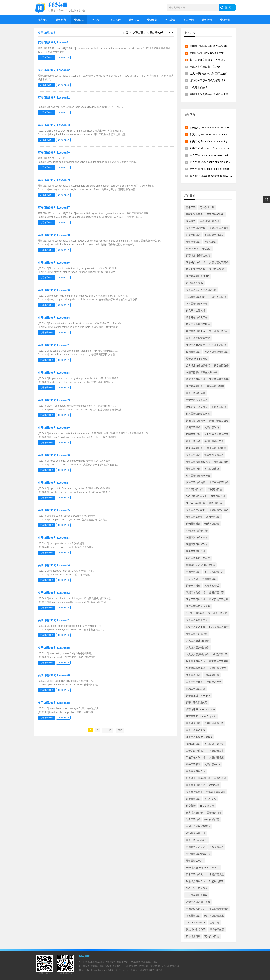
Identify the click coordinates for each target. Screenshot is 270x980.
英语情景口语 (193, 242)
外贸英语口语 (193, 799)
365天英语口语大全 (196, 496)
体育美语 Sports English (199, 737)
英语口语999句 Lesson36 (54, 290)
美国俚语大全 (214, 682)
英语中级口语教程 (196, 228)
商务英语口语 (193, 675)
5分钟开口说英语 (195, 613)
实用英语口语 (209, 579)
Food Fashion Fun (196, 923)
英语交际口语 (212, 936)
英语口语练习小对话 (197, 840)
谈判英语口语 (213, 517)
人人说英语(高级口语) (198, 654)
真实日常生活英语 (196, 311)
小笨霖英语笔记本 (216, 792)
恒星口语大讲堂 (218, 668)
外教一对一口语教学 (197, 888)
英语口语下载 (193, 441)
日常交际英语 (221, 366)
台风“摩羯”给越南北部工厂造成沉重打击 (212, 73)
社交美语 (191, 806)
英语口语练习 (216, 503)
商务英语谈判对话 (196, 551)
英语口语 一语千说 (214, 744)
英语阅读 (116, 20)
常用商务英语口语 (196, 847)
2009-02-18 (63, 57)
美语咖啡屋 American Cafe (200, 709)
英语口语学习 (212, 427)
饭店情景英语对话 (196, 379)
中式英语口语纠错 (196, 297)
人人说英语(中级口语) (198, 647)
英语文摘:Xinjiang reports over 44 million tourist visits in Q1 (223, 155)
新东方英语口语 (194, 386)
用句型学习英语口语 (197, 531)
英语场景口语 (193, 723)
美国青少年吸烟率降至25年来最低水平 (212, 46)
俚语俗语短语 (217, 929)
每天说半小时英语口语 (198, 778)
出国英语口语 (193, 572)
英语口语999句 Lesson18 (54, 703)
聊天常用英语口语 (196, 661)
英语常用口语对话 (196, 785)
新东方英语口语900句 (198, 276)
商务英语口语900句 (196, 304)
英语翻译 (170, 20)
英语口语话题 (216, 758)
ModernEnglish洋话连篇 (199, 249)
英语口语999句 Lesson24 (54, 565)
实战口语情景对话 (219, 909)
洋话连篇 (191, 221)
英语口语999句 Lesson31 (54, 345)
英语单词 (189, 20)
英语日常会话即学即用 (198, 324)
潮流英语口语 (193, 916)
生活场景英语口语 (196, 881)
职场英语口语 (212, 675)
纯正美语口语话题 (214, 916)
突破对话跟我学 (194, 214)
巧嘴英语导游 (193, 434)
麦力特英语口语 (194, 813)
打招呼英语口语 (218, 345)
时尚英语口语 (193, 819)
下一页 (108, 730)
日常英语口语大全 (196, 874)
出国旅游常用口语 (196, 909)
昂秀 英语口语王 (195, 489)
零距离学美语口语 (196, 592)
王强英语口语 (215, 489)
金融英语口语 (216, 592)
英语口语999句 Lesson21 (54, 620)
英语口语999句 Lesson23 (54, 538)
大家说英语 (210, 242)
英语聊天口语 (214, 813)
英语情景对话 (193, 936)
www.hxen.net (100, 970)
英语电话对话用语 (219, 262)
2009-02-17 (63, 112)
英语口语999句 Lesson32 (54, 98)
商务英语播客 (193, 764)
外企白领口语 (212, 819)
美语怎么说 (220, 778)
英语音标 (225, 20)
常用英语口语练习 (219, 331)
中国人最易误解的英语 (198, 826)
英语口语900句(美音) (197, 620)
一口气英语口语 (218, 297)
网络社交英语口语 (196, 262)
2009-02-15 (63, 663)
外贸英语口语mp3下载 (198, 476)
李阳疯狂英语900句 (196, 537)
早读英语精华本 (215, 386)
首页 (126, 33)
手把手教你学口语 (196, 758)
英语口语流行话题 (196, 393)
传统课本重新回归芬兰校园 (205, 67)
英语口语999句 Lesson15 (54, 648)
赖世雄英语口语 (194, 448)
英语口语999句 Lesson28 (54, 373)
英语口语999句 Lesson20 (54, 675)
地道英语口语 (219, 407)
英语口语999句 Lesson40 (54, 153)
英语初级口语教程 (209, 221)
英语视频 (207, 20)
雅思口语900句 (217, 269)
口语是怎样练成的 (196, 751)
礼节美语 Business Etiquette (201, 716)
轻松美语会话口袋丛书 (198, 558)
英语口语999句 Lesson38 (54, 235)
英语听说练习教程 (196, 269)
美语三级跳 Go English (198, 696)
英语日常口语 (193, 455)
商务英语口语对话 (219, 661)
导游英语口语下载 (196, 331)
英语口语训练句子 (214, 441)
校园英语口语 (193, 352)
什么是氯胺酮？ (199, 87)
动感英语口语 (212, 524)
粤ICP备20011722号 (151, 970)
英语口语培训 (193, 469)
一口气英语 (192, 579)
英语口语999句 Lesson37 (54, 208)
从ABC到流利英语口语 (217, 434)
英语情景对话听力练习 (198, 255)
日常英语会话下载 (196, 627)
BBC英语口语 (207, 806)
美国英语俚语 (193, 427)
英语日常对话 (193, 586)
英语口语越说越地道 (197, 634)
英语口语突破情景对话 (198, 338)
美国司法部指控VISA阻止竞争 (207, 53)
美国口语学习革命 (214, 235)
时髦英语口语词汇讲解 (198, 902)
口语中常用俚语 (194, 682)
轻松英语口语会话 (219, 599)
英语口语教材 (221, 462)
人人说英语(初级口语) (198, 641)
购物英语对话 (193, 524)
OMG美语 (214, 785)
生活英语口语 (220, 654)
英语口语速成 (212, 469)
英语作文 (152, 20)
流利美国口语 (193, 744)
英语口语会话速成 (196, 730)
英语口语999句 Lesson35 (54, 263)
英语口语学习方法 (219, 510)
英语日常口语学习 (214, 572)
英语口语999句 (156, 33)
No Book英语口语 (195, 503)
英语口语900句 (212, 764)
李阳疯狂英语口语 (219, 482)
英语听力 (61, 20)
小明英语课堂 (216, 874)
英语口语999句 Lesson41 (54, 43)
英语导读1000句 (195, 861)
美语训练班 (210, 799)
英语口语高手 (216, 751)
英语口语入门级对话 (197, 703)
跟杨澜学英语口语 (196, 833)
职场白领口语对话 (196, 689)
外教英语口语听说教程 (198, 414)
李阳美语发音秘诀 (219, 379)
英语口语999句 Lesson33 (54, 125)
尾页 (120, 730)
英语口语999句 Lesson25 (54, 510)
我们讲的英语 (216, 881)
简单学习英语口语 (214, 455)
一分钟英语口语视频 (197, 895)
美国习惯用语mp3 (196, 421)
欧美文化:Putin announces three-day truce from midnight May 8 (226, 127)
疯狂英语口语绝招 (196, 482)
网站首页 (43, 20)
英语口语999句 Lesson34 (54, 318)
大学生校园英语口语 (197, 400)
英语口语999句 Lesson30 (54, 428)
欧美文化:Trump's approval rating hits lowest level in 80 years (225, 141)
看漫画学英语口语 (196, 771)
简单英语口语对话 (196, 599)
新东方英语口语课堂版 (198, 606)
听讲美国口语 (193, 235)
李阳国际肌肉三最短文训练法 (202, 372)
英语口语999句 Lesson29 (54, 400)
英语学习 (97, 20)
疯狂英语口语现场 (218, 613)
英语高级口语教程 (219, 228)
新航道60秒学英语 (196, 929)
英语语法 (134, 20)
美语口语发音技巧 (219, 421)
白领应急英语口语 (214, 723)
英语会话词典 (207, 207)
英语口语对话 (218, 496)
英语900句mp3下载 (196, 359)
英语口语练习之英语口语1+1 (201, 290)
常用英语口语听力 (216, 448)
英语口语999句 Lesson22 (54, 593)
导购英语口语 (216, 847)
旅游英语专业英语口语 (216, 352)
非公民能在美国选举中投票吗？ (208, 60)
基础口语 (214, 923)
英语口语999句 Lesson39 (54, 180)
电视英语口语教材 (219, 627)
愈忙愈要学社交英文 (197, 407)
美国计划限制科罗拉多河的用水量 (209, 94)
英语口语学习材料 (196, 510)
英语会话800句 (194, 792)
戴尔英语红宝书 (194, 283)
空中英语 (191, 207)
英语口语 (79, 20)
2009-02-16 (63, 388)
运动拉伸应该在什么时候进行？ (208, 80)
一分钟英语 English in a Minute (202, 868)
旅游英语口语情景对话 (198, 854)
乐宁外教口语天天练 (197, 317)
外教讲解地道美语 (196, 668)
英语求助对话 (212, 586)
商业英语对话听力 (196, 345)
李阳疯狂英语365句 (196, 544)
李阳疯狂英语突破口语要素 (200, 565)
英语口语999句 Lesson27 (54, 483)
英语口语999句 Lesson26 (54, 455)
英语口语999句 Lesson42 (54, 70)
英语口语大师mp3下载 (198, 462)
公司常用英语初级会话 (198, 366)
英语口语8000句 (216, 214)
